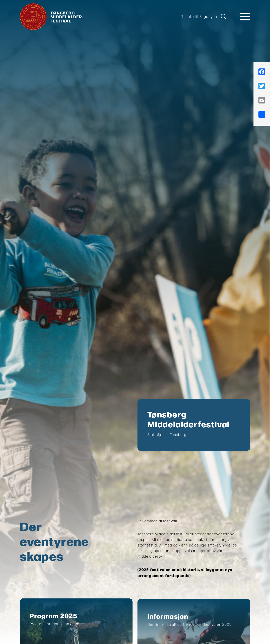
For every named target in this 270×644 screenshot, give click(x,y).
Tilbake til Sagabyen (199, 17)
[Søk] (224, 17)
